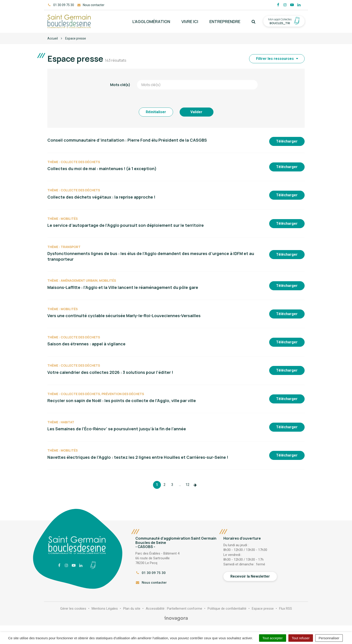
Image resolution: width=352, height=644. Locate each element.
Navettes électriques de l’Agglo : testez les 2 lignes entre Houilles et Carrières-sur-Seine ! (138, 457)
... (180, 485)
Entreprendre (225, 21)
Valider (196, 112)
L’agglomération (151, 21)
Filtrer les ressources (277, 59)
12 (188, 485)
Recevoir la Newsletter (250, 576)
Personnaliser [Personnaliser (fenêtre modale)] (329, 638)
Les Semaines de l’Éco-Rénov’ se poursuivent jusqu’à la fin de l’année (117, 429)
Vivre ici (190, 21)
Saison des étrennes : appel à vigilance (86, 344)
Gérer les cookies (73, 609)
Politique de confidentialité (227, 609)
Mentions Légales (105, 609)
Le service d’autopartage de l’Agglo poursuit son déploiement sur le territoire (126, 225)
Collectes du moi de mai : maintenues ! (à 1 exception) (102, 169)
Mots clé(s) (120, 85)
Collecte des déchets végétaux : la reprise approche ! (101, 197)
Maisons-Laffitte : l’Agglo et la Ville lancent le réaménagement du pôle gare (123, 287)
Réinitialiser (156, 112)
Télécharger (287, 141)
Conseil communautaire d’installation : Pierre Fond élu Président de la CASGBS (127, 140)
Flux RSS (286, 609)
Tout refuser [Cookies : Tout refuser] (301, 638)
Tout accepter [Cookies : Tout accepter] (273, 638)
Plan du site (132, 609)
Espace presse (263, 609)
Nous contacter (151, 583)
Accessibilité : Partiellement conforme (174, 609)
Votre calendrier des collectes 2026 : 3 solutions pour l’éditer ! (110, 372)
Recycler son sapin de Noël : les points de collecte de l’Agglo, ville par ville (122, 400)
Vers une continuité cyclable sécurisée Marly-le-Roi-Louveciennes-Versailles (124, 316)
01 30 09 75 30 (151, 573)
